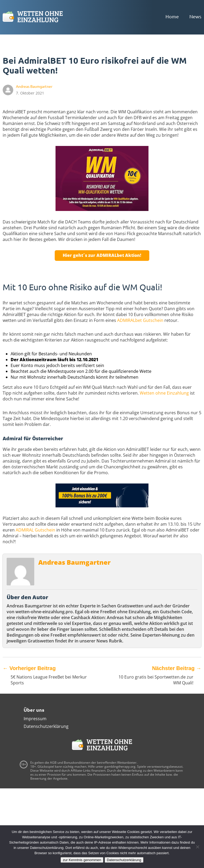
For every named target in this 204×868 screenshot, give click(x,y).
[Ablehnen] (197, 847)
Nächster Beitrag (177, 668)
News (195, 16)
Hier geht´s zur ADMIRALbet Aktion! (102, 255)
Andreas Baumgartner (74, 562)
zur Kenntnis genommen (82, 860)
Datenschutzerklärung (46, 726)
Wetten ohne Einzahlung (164, 393)
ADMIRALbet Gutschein (140, 320)
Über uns (34, 710)
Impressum (35, 719)
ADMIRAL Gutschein (35, 530)
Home (172, 16)
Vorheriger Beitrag (29, 668)
